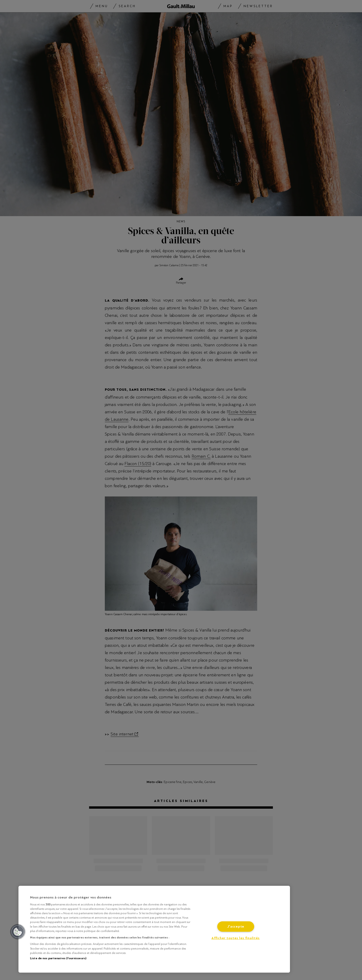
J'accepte (236, 927)
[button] (18, 932)
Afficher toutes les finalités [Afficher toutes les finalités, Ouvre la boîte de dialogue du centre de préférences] (236, 938)
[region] (154, 929)
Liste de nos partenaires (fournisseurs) (58, 958)
